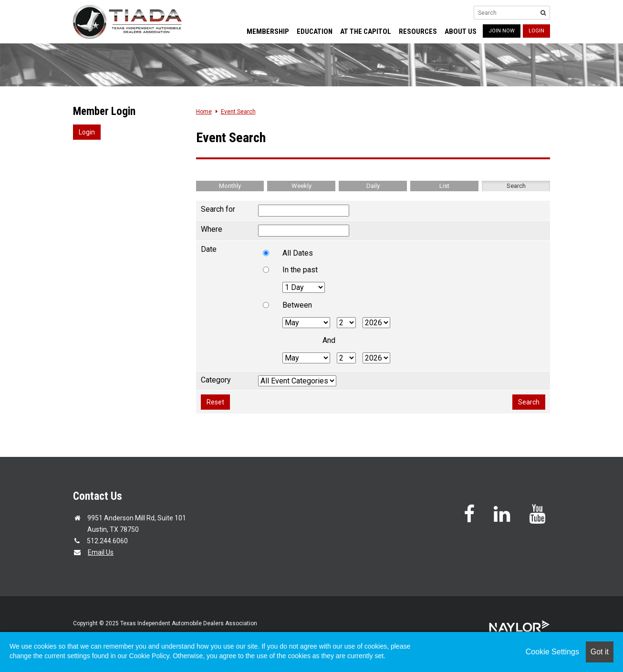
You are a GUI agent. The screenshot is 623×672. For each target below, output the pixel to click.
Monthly (230, 186)
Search (516, 186)
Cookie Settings (552, 652)
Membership (268, 31)
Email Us (101, 552)
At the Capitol (366, 31)
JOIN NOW (502, 31)
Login (536, 31)
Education (315, 31)
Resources (418, 31)
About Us (461, 31)
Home (204, 112)
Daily (373, 186)
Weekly (301, 186)
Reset (215, 402)
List (444, 186)
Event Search (238, 112)
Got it (600, 652)
